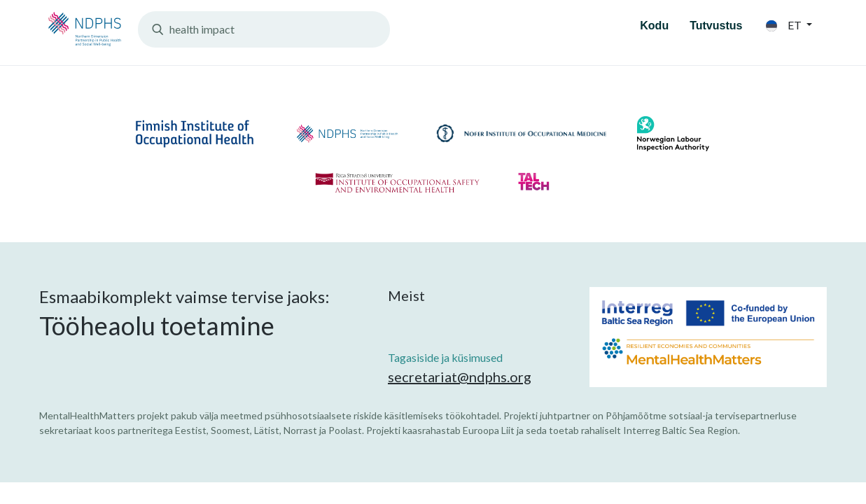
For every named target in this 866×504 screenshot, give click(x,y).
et (785, 25)
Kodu (654, 26)
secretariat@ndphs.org (460, 377)
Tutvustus (716, 26)
